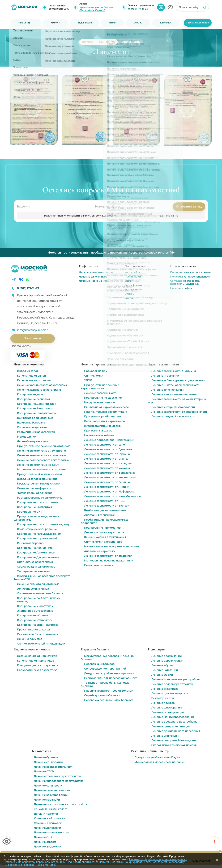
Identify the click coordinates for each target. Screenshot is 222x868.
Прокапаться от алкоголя (34, 629)
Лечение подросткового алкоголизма (43, 460)
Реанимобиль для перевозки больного (111, 678)
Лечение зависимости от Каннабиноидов (112, 496)
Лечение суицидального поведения (176, 731)
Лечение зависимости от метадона (108, 463)
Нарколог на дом (96, 371)
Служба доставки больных (102, 695)
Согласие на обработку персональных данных (185, 282)
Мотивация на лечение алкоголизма (42, 469)
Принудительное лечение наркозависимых (100, 387)
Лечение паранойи (47, 800)
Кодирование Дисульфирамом (38, 557)
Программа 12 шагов (98, 431)
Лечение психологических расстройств (60, 804)
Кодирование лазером (100, 402)
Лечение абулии (162, 665)
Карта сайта (132, 272)
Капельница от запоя (31, 376)
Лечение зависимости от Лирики (107, 487)
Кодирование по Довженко (103, 398)
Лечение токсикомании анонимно (175, 394)
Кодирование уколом (32, 394)
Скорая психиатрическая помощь (174, 745)
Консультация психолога (51, 809)
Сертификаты (133, 285)
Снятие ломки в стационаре (103, 542)
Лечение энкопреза (165, 689)
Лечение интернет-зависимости (173, 407)
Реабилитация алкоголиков (36, 432)
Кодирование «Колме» (32, 615)
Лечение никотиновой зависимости (176, 385)
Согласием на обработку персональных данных (34, 862)
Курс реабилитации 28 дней (103, 426)
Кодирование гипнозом (33, 399)
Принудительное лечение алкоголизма (44, 446)
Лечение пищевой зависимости (173, 416)
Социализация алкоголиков (36, 567)
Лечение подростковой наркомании (109, 440)
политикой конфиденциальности (138, 216)
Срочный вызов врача (198, 23)
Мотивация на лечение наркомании (109, 561)
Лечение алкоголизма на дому (38, 465)
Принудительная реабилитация (106, 412)
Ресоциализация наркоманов (104, 421)
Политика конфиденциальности (191, 277)
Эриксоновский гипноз (33, 589)
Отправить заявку (189, 207)
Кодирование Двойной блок (37, 404)
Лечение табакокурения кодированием (178, 380)
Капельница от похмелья (34, 380)
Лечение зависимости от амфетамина (110, 477)
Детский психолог (46, 814)
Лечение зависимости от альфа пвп (108, 556)
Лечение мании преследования (173, 717)
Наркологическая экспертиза (37, 670)
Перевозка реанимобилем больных (108, 700)
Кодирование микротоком (35, 606)
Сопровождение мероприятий (105, 669)
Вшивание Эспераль (31, 423)
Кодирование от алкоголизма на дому (43, 524)
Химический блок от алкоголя (37, 634)
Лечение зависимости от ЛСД (104, 501)
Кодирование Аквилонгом (35, 548)
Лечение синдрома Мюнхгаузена (174, 740)
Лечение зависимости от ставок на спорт (179, 412)
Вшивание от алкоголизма (35, 418)
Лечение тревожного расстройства (58, 776)
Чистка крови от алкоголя (35, 493)
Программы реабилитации (102, 416)
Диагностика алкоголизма (35, 562)
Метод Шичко (26, 437)
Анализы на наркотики (100, 551)
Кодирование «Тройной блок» (38, 625)
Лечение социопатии (48, 762)
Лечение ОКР (43, 837)
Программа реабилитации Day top (158, 757)
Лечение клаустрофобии (51, 795)
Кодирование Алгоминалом (36, 553)
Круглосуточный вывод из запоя (39, 484)
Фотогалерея (133, 290)
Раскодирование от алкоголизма (40, 498)
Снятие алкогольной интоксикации (41, 644)
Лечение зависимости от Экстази (107, 506)
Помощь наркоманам (99, 565)
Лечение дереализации (167, 661)
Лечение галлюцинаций (168, 712)
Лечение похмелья (30, 639)
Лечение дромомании (166, 656)
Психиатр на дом (163, 698)
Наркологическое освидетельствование (111, 546)
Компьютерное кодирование (37, 529)
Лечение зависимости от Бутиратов (108, 449)
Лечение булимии (46, 757)
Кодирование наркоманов (102, 528)
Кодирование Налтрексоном (37, 413)
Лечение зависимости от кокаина (107, 468)
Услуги (54, 23)
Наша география (181, 288)
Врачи (129, 281)
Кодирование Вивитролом (35, 408)
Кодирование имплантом (34, 507)
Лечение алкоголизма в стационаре (42, 455)
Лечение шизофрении (166, 708)
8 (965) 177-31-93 (138, 9)
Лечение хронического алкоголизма (42, 385)
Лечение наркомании (93, 281)
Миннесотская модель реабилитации (160, 762)
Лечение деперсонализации (171, 726)
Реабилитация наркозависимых (106, 510)
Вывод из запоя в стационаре (37, 479)
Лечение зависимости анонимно (174, 371)
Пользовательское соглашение (190, 272)
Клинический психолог (50, 818)
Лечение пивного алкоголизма (38, 584)
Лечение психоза (163, 703)
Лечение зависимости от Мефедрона (109, 492)
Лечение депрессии (47, 828)
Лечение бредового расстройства (174, 722)
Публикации (133, 277)
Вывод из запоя (28, 371)
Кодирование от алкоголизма (37, 502)
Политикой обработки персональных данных (158, 859)
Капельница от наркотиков (35, 661)
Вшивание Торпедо (30, 543)
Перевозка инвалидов (99, 664)
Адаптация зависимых (99, 515)
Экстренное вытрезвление (35, 611)
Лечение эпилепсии (165, 736)
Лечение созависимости (101, 393)
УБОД (88, 380)
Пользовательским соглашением (88, 862)
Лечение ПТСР (44, 771)
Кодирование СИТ (29, 512)
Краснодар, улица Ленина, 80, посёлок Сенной (97, 9)
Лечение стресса (45, 842)
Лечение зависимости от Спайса (106, 459)
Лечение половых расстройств (172, 684)
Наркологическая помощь (96, 272)
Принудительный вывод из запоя (40, 474)
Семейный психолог (48, 823)
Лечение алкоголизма (93, 277)
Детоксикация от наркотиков (104, 532)
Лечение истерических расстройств (175, 679)
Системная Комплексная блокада (40, 593)
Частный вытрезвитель (32, 441)
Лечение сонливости (48, 786)
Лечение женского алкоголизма (39, 390)
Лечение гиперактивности (52, 790)
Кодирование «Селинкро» (35, 620)
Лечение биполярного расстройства (59, 781)
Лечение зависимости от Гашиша (107, 482)
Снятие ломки (94, 376)
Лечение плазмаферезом (34, 488)
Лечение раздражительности (54, 767)
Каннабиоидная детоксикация (105, 537)
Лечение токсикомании (167, 390)
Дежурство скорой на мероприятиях (109, 673)
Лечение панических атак (51, 832)
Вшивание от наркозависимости (106, 407)
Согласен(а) (201, 861)
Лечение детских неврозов (170, 693)
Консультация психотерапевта (38, 665)
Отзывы (129, 294)
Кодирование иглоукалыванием (39, 534)
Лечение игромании (165, 376)
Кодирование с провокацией (37, 538)
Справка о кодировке (32, 427)
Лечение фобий (162, 675)
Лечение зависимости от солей (105, 445)
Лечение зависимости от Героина (107, 454)
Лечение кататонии (165, 670)
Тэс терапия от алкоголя (34, 571)
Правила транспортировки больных (109, 691)
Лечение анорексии (47, 847)
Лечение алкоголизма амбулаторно (41, 451)
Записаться (33, 338)
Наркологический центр (101, 435)
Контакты (131, 298)
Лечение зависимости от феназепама (110, 473)
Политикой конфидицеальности (131, 862)
